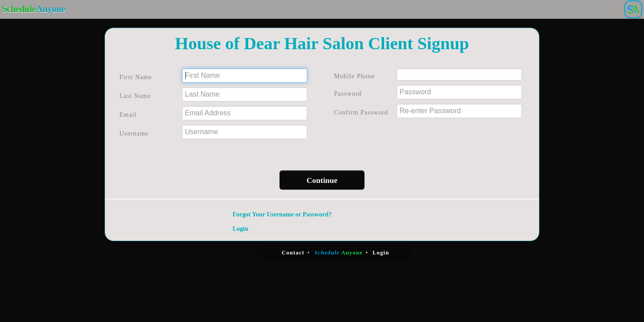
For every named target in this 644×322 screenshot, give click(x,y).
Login (240, 229)
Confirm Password (361, 112)
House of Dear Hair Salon (269, 43)
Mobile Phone (354, 76)
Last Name (135, 96)
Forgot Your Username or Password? (282, 214)
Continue (322, 180)
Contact (293, 253)
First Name (136, 77)
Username (134, 133)
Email (128, 115)
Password (348, 94)
